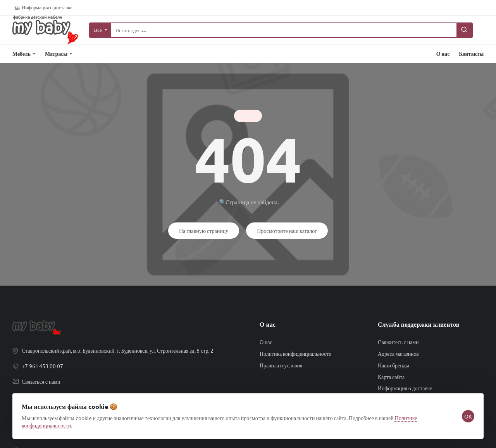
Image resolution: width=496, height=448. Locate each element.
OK (465, 410)
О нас (268, 324)
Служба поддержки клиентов (418, 324)
